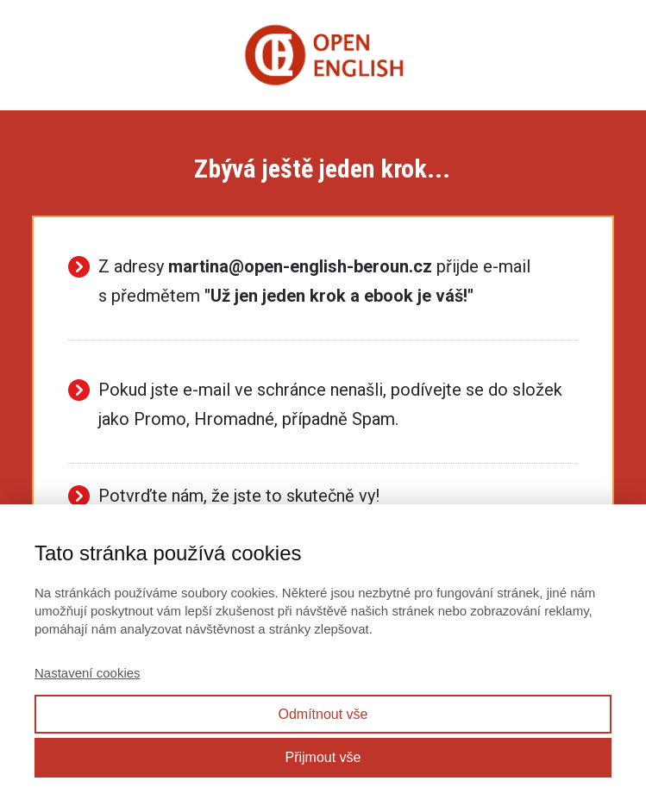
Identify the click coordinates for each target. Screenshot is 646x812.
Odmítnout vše (323, 714)
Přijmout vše (323, 757)
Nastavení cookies (88, 673)
